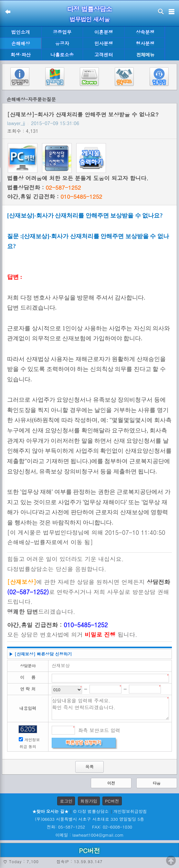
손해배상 (21, 43)
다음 (157, 783)
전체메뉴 (145, 55)
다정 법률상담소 (90, 9)
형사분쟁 (145, 43)
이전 (111, 783)
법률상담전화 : (44, 187)
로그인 (66, 801)
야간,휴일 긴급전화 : (55, 196)
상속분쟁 (145, 32)
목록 (89, 767)
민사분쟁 (104, 43)
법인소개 (21, 32)
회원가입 (89, 801)
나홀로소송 (62, 55)
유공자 (62, 43)
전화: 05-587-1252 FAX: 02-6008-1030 (89, 827)
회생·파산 (21, 55)
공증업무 (62, 32)
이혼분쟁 (104, 32)
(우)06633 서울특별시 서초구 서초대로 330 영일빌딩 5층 (89, 819)
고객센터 (104, 55)
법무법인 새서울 (89, 19)
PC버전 (112, 801)
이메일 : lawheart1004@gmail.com (90, 835)
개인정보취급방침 (130, 811)
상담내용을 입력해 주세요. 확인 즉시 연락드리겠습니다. (110, 708)
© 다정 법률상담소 (91, 811)
